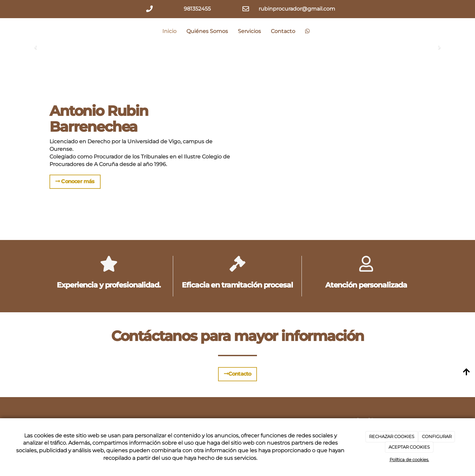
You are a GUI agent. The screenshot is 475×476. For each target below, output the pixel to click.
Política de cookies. (409, 459)
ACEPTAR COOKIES (409, 447)
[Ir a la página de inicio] (48, 31)
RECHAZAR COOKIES (392, 436)
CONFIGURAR (437, 436)
